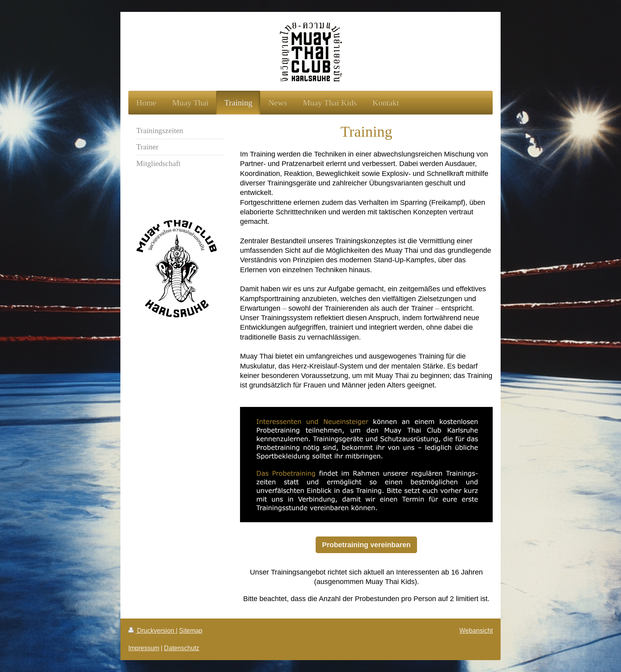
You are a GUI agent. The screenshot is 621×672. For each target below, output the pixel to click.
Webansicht (476, 630)
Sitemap (191, 630)
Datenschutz (182, 648)
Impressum (144, 648)
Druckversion (152, 630)
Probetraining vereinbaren (366, 545)
